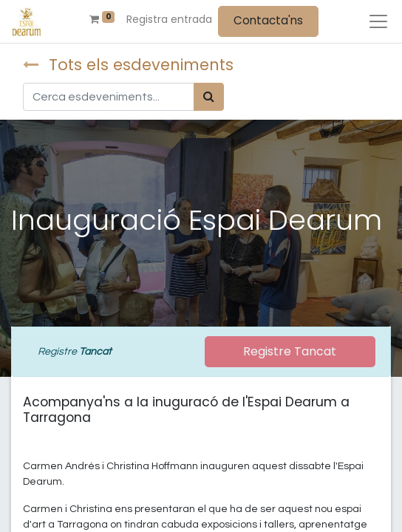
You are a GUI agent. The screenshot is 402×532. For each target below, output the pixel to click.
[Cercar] (209, 97)
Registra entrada (169, 19)
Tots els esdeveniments (128, 65)
